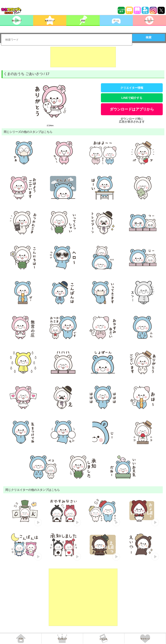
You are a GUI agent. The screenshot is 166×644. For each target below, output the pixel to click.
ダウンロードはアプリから (132, 109)
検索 (149, 37)
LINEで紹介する (132, 98)
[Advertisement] (83, 57)
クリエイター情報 (132, 88)
